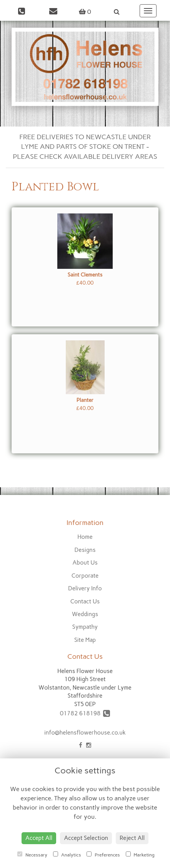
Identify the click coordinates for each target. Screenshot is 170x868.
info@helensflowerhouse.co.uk (85, 733)
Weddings (85, 614)
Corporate (85, 576)
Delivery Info (85, 588)
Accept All (39, 838)
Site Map (85, 640)
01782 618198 (85, 713)
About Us (85, 563)
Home (85, 537)
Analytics (67, 855)
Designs (85, 550)
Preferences (103, 855)
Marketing (140, 855)
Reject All (132, 838)
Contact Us (85, 601)
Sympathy (85, 627)
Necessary (32, 855)
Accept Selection (86, 838)
